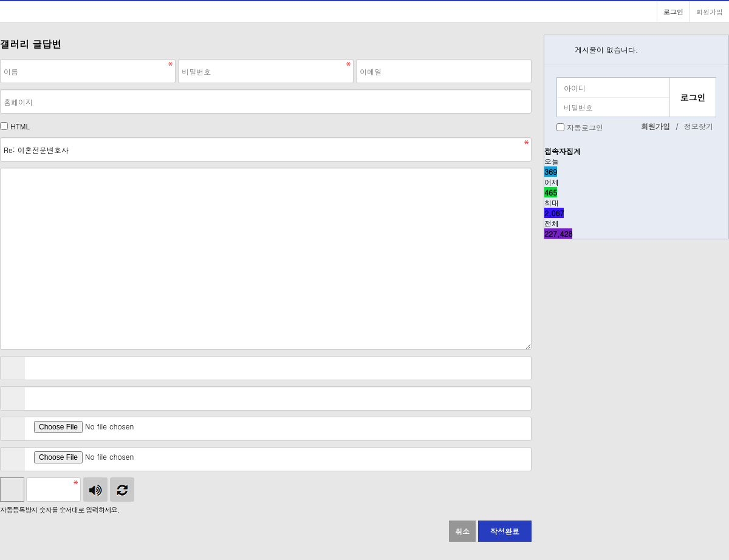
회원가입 (710, 12)
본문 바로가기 (0, 0)
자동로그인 (585, 127)
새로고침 (122, 490)
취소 (462, 531)
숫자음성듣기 (95, 490)
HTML (20, 126)
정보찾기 (699, 126)
